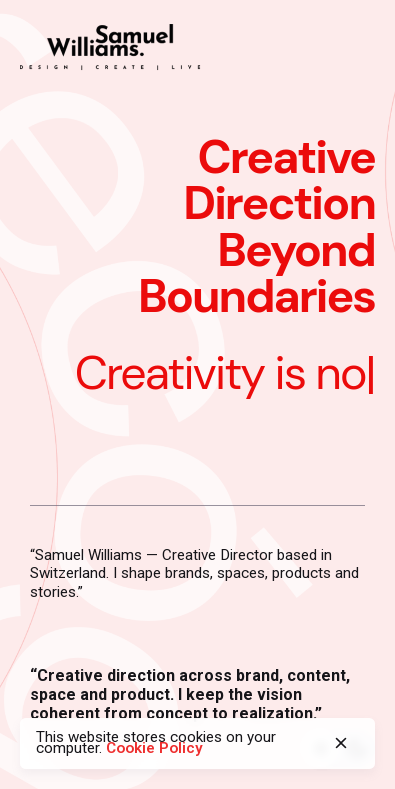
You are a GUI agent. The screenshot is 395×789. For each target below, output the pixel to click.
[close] (341, 743)
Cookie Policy (154, 748)
